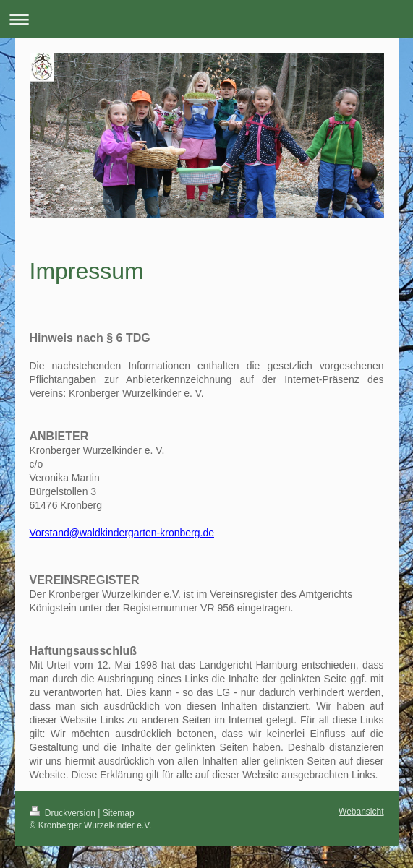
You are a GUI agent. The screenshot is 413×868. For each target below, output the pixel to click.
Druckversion (64, 813)
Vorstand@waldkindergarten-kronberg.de (122, 533)
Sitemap (119, 813)
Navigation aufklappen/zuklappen (206, 19)
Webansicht (361, 812)
